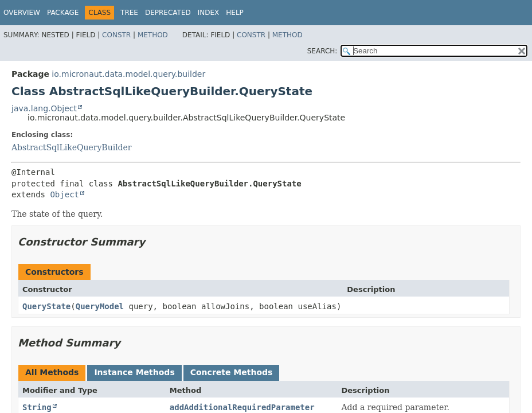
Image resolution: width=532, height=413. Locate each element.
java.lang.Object (44, 108)
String (37, 407)
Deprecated (168, 13)
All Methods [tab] (52, 372)
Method (153, 35)
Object (64, 194)
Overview (22, 13)
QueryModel (100, 306)
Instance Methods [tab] (134, 372)
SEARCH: (322, 51)
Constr (116, 35)
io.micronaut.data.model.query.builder (128, 74)
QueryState (46, 306)
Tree (129, 13)
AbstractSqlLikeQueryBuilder (72, 147)
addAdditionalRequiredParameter (242, 407)
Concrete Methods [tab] (232, 372)
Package (63, 13)
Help (235, 13)
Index (209, 13)
